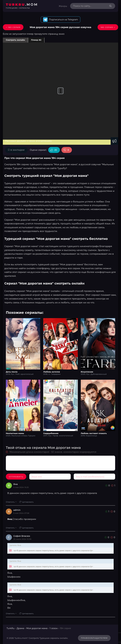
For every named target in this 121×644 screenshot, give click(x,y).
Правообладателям (94, 638)
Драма (20, 628)
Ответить (11, 502)
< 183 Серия (13, 27)
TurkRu (11, 628)
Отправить (16, 477)
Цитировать (26, 502)
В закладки (16, 150)
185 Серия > (108, 27)
